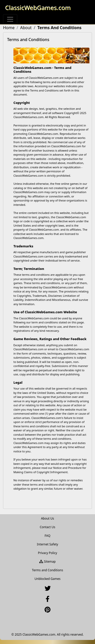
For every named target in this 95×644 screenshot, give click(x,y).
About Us (48, 518)
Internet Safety (48, 544)
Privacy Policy (48, 553)
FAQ (48, 536)
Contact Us (48, 527)
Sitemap (47, 562)
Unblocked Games (48, 579)
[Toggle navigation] (10, 19)
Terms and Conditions (48, 570)
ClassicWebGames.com (38, 7)
